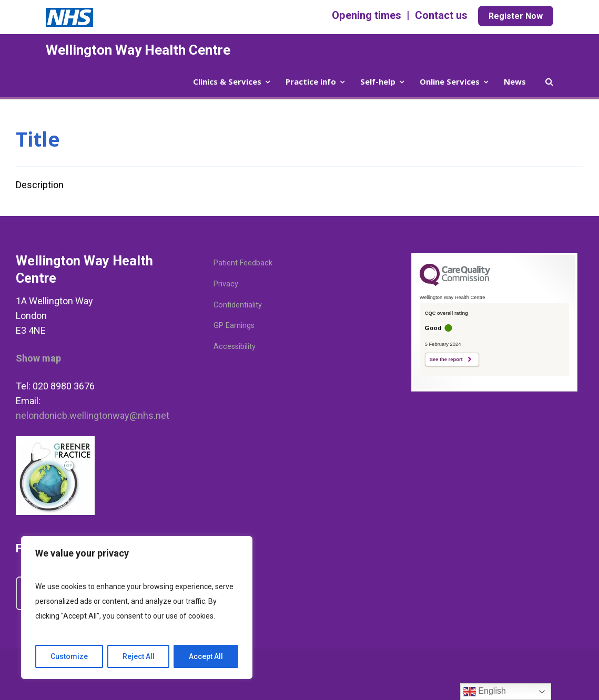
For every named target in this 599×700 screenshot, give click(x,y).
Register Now (516, 16)
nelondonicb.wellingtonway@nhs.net (93, 415)
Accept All (206, 656)
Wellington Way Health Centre (138, 50)
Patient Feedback (243, 263)
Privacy (226, 284)
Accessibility (235, 347)
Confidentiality (238, 305)
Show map (38, 358)
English (485, 692)
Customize (69, 656)
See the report (446, 359)
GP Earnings (234, 326)
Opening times (367, 15)
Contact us (441, 15)
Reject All (139, 656)
